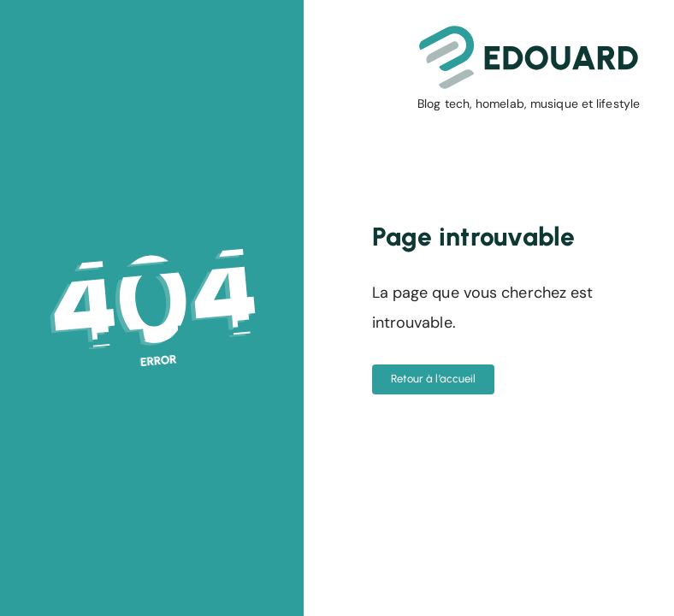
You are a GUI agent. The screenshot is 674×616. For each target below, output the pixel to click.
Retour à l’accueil (434, 379)
